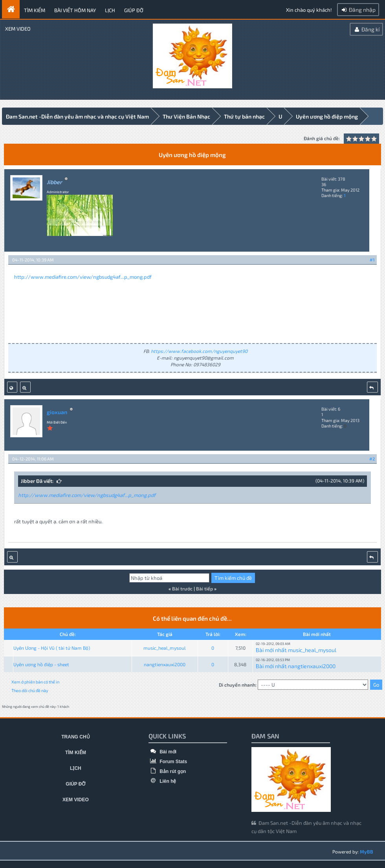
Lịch (110, 10)
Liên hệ (162, 781)
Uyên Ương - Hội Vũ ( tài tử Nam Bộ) (52, 647)
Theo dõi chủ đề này (30, 690)
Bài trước (182, 588)
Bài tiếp (204, 588)
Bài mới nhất (271, 650)
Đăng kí (366, 29)
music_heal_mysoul (165, 647)
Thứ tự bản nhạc (244, 116)
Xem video (18, 29)
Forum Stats (168, 761)
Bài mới (162, 751)
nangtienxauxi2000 (165, 664)
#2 (372, 458)
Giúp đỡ (134, 10)
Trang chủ (75, 736)
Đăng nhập (358, 10)
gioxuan (57, 412)
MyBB (367, 851)
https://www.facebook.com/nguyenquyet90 (199, 351)
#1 (372, 259)
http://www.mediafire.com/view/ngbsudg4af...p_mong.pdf (83, 276)
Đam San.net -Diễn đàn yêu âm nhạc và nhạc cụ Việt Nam (77, 116)
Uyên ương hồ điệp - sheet (41, 664)
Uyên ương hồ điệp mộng (327, 116)
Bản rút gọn (167, 771)
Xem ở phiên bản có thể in (35, 681)
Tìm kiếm (35, 10)
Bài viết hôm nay (75, 10)
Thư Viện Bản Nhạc (186, 116)
